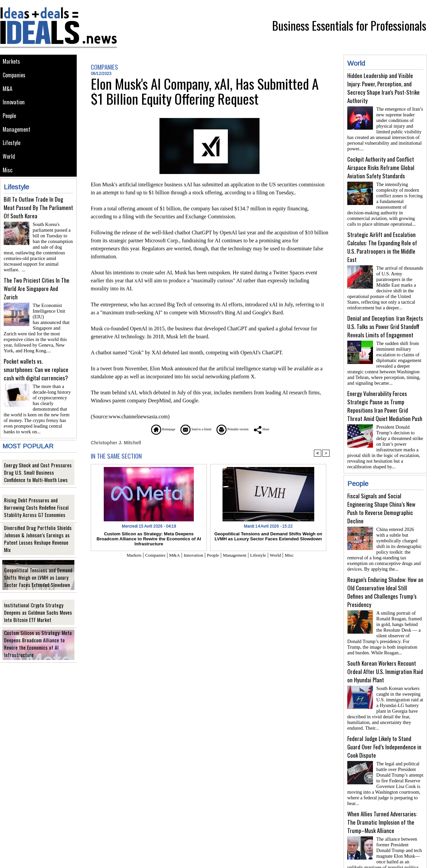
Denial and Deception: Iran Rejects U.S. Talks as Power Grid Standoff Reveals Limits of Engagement (385, 318)
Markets (12, 62)
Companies (15, 77)
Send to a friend (190, 429)
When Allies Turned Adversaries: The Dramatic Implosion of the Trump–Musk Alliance (382, 798)
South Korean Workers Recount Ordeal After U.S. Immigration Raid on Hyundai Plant (385, 653)
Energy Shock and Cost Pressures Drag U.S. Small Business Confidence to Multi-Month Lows (38, 466)
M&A (8, 92)
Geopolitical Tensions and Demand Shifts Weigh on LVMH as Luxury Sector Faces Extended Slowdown (38, 571)
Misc (8, 182)
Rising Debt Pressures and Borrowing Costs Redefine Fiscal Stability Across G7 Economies (37, 501)
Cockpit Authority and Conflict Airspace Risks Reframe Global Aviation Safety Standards (381, 165)
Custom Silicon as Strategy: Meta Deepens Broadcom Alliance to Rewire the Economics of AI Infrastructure (37, 641)
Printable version (242, 429)
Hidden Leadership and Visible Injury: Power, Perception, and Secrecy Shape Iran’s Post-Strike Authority (383, 88)
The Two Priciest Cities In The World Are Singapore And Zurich (37, 293)
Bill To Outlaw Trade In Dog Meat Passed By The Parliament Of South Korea (38, 220)
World (10, 167)
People (11, 122)
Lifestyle (13, 152)
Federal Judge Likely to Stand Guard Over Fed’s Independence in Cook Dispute (384, 725)
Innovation (15, 107)
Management (18, 137)
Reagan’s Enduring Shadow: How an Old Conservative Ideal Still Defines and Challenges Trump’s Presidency (385, 576)
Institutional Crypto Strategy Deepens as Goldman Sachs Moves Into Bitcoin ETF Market (37, 606)
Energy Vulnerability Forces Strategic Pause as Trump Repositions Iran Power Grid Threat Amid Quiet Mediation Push (385, 395)
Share (282, 429)
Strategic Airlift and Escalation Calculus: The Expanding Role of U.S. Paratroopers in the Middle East (382, 242)
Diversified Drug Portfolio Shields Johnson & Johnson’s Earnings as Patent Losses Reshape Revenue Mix (38, 536)
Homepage (145, 429)
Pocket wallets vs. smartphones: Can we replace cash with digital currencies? (36, 366)
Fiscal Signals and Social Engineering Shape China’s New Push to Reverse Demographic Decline (381, 495)
